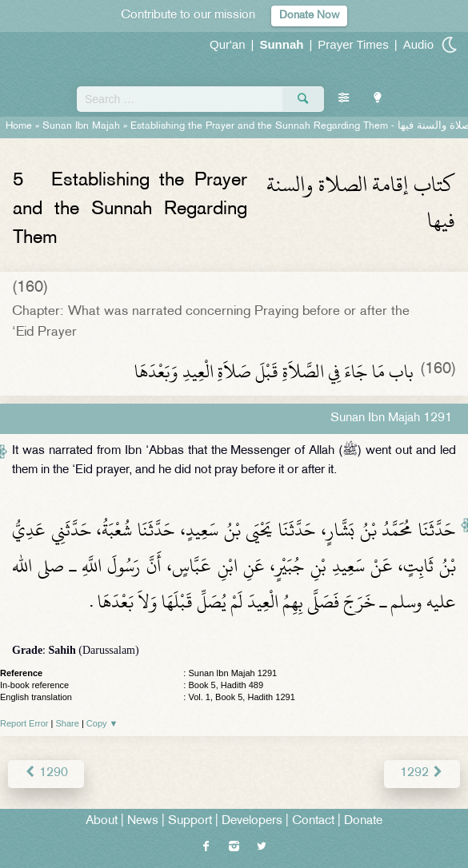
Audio (418, 44)
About (102, 821)
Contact (313, 821)
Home (19, 126)
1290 (46, 773)
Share (68, 723)
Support (190, 821)
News (143, 821)
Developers (252, 821)
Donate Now (309, 16)
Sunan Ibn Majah (81, 126)
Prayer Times (353, 44)
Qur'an (228, 44)
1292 (422, 773)
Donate (363, 821)
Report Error (24, 723)
